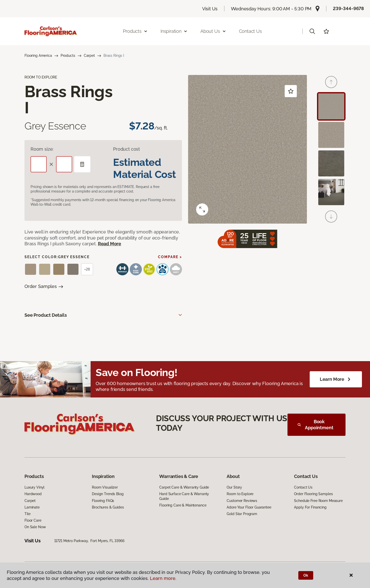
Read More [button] (110, 244)
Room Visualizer (105, 487)
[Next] (331, 217)
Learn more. (163, 578)
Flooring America (38, 56)
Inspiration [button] (174, 31)
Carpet (89, 56)
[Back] (331, 82)
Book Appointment (315, 425)
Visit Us (210, 9)
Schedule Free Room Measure (318, 501)
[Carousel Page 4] (331, 192)
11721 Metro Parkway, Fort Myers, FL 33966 (89, 541)
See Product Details (46, 315)
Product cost (126, 149)
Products (68, 56)
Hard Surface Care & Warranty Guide (184, 496)
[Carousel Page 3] (331, 163)
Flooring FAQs (103, 501)
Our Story (234, 487)
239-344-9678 (348, 8)
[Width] (64, 164)
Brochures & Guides (108, 507)
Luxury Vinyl (34, 487)
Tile (27, 514)
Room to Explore (240, 494)
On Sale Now (35, 527)
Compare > (170, 257)
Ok (306, 575)
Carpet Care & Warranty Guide (184, 487)
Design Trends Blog (108, 494)
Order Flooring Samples (313, 494)
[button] (312, 31)
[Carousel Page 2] (331, 135)
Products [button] (135, 31)
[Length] (39, 164)
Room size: (42, 149)
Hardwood (33, 494)
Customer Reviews (242, 501)
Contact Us (250, 31)
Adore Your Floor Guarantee (249, 507)
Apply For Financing (310, 507)
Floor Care (33, 520)
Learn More (336, 379)
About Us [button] (213, 31)
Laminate (32, 507)
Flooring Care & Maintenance (183, 505)
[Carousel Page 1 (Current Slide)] (331, 106)
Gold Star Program (242, 514)
